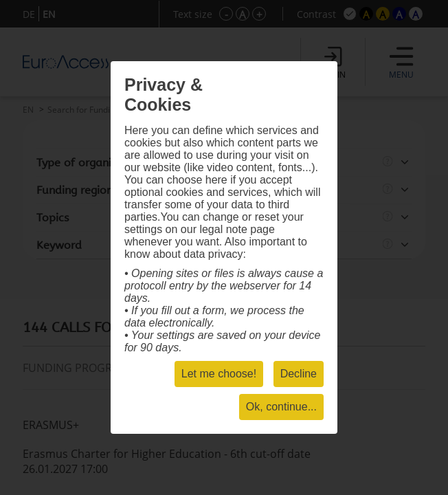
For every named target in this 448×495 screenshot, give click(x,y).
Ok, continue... (281, 407)
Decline (299, 374)
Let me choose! (219, 374)
